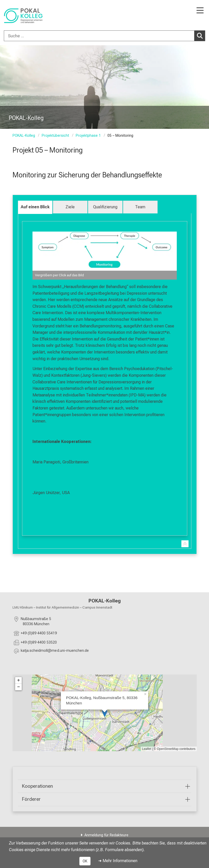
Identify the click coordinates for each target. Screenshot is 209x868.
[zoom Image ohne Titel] (105, 256)
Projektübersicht (55, 136)
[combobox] (104, 36)
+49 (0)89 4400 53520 (39, 642)
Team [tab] (140, 207)
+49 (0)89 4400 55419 (39, 633)
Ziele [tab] (70, 207)
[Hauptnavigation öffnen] (200, 11)
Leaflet (147, 749)
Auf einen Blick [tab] (35, 207)
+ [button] (19, 680)
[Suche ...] (99, 36)
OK (85, 861)
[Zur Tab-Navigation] (185, 544)
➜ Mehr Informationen (118, 861)
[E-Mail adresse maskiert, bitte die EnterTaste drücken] (55, 651)
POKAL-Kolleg (24, 136)
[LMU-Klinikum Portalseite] (22, 16)
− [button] (19, 687)
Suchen (201, 36)
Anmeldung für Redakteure (106, 835)
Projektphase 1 (88, 136)
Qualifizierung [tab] (105, 207)
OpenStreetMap (168, 749)
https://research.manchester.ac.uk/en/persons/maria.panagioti (94, 472)
